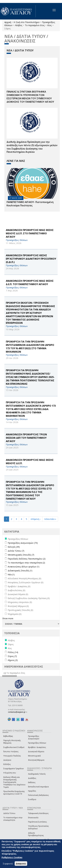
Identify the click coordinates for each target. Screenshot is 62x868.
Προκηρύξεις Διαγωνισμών (34, 737)
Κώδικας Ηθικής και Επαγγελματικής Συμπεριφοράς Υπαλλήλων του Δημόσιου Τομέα (14, 782)
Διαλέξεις (32, 778)
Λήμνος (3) (13, 660)
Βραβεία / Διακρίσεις (37, 747)
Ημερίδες (32, 791)
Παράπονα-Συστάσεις (37, 822)
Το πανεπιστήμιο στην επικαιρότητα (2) (26, 563)
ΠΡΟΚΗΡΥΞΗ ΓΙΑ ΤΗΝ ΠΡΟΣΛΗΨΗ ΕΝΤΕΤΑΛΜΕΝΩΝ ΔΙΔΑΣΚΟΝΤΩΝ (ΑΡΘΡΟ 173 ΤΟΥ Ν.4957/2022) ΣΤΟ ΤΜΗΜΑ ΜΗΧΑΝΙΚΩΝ (30, 347)
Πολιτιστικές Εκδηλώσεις (38, 795)
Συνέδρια (32, 799)
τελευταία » (50, 519)
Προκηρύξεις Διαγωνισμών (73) (23, 543)
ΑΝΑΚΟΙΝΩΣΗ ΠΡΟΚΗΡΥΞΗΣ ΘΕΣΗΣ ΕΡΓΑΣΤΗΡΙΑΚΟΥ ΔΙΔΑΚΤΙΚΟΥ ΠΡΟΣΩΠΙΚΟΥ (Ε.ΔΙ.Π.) (31, 259)
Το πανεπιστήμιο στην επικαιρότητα (13, 819)
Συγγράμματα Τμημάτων (14, 769)
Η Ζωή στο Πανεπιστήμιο (27, 22)
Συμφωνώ (8, 863)
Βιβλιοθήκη (8, 736)
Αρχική (8, 22)
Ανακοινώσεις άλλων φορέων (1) (24, 567)
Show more (8, 618)
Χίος (49, 25)
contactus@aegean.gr (18, 712)
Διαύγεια (7, 760)
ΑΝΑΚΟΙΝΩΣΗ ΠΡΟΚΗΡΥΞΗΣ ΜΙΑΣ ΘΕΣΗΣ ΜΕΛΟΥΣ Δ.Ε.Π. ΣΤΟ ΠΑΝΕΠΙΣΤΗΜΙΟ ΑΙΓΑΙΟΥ (30, 233)
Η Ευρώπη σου (10, 773)
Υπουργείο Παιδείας (12, 756)
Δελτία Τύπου (9, 813)
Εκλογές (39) (14, 547)
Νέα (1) (11, 574)
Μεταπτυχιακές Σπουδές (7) (21, 555)
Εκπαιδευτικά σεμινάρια (38, 787)
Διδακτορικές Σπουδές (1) (20, 571)
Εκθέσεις (32, 782)
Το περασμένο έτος (35, 25)
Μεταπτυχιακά (34, 756)
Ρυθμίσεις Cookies (12, 857)
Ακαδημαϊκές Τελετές (37, 774)
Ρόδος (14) (13, 652)
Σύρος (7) (12, 656)
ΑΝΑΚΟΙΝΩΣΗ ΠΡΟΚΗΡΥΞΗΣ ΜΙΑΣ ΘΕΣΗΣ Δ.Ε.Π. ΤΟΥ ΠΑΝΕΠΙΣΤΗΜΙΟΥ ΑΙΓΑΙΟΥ (30, 283)
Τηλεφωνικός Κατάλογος (38, 813)
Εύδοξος (7, 764)
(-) (5, 673)
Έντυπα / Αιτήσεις (11, 752)
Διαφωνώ (21, 864)
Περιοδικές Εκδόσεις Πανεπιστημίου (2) (27, 559)
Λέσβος (19, 25)
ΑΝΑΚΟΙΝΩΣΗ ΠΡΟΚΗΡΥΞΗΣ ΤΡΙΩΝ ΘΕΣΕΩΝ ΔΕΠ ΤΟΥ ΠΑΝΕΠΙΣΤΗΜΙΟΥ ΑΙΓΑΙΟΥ (26, 438)
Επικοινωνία (33, 818)
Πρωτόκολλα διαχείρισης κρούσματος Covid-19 (14, 793)
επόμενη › (36, 519)
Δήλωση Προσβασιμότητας (36, 834)
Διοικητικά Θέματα (36, 752)
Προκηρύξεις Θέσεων (37, 743)
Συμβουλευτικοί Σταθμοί (14, 747)
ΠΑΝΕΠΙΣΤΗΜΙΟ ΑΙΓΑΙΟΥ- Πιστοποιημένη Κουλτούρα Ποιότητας (30, 204)
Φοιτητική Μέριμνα (36, 760)
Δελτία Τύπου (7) (16, 551)
